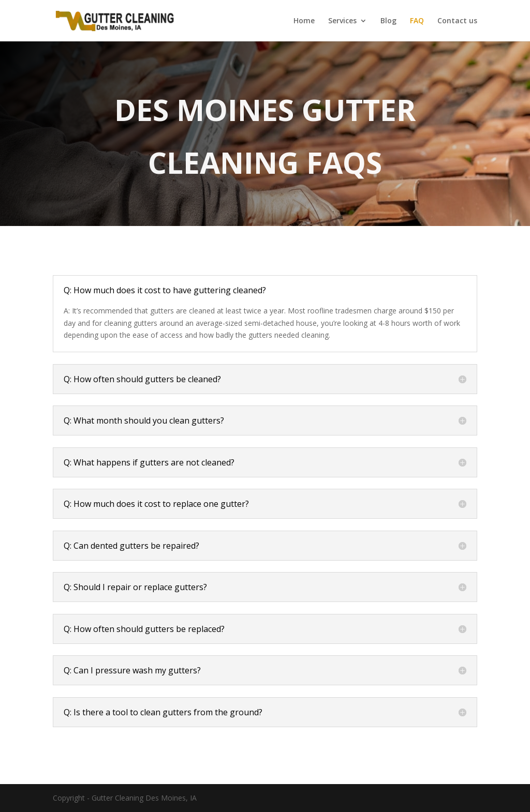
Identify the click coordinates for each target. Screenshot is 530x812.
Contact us (457, 21)
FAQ (417, 21)
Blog (388, 21)
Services (342, 21)
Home (304, 21)
